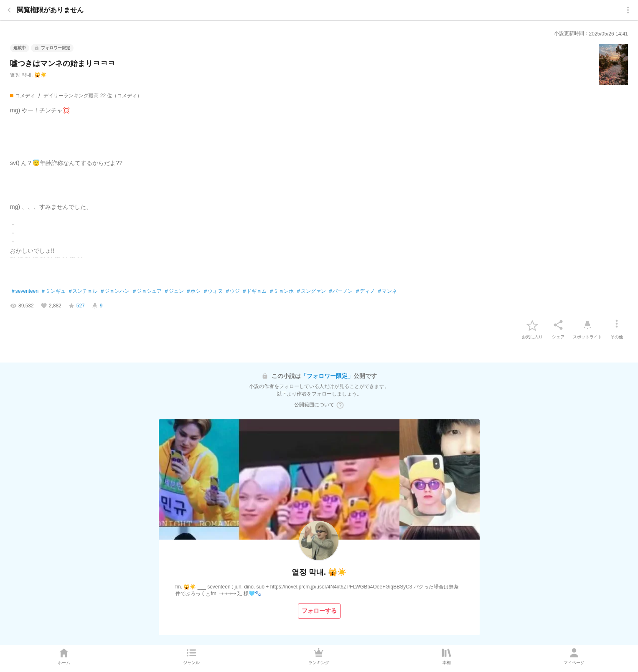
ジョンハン (115, 292)
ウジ (233, 292)
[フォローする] (319, 611)
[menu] (628, 10)
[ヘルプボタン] (340, 405)
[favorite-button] (532, 325)
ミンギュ (54, 292)
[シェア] (558, 325)
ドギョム (255, 292)
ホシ (194, 292)
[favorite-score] (76, 306)
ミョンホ (282, 292)
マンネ (388, 292)
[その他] (617, 325)
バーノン (341, 292)
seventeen (25, 292)
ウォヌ (213, 292)
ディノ (365, 292)
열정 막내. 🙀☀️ (28, 75)
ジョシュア (147, 292)
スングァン (311, 292)
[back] (9, 10)
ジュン (174, 292)
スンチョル (83, 292)
